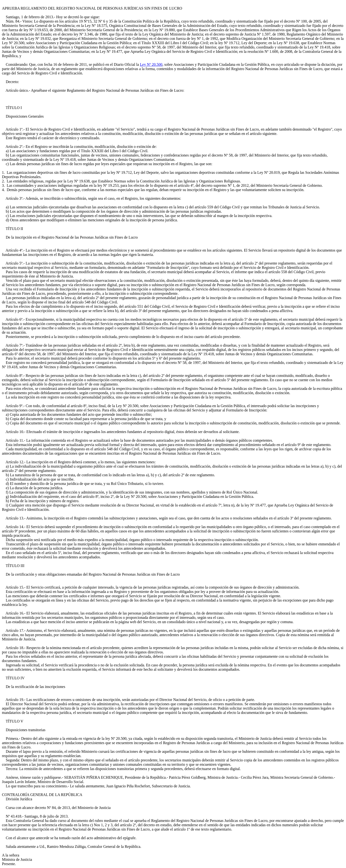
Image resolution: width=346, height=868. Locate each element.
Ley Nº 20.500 (151, 64)
